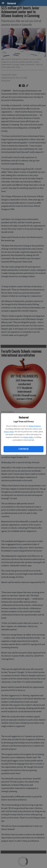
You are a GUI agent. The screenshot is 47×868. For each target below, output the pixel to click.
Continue (23, 449)
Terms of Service (35, 426)
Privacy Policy (9, 432)
